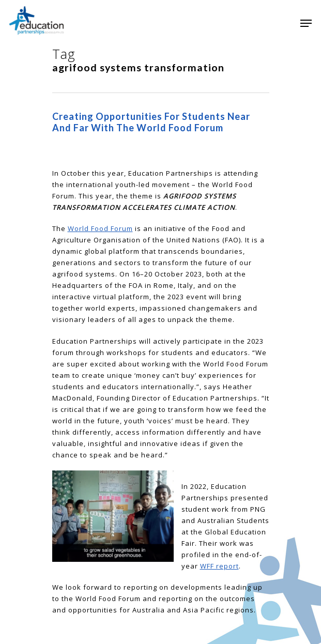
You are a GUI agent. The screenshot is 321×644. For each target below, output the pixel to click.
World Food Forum (100, 228)
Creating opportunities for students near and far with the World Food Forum (151, 122)
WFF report (219, 566)
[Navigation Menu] (306, 23)
